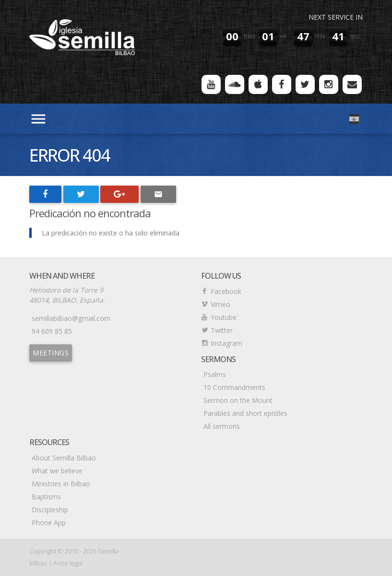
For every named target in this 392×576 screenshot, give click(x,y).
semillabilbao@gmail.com (71, 318)
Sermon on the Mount (238, 400)
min (320, 36)
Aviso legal (68, 563)
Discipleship (50, 510)
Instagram (226, 343)
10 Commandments (234, 387)
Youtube (224, 317)
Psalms (215, 374)
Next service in (336, 17)
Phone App (49, 523)
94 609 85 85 (52, 331)
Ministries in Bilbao (61, 484)
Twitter (222, 330)
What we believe (57, 471)
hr (283, 36)
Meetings (51, 353)
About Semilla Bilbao (64, 458)
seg (355, 36)
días (249, 36)
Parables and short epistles (245, 413)
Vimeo (220, 304)
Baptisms (46, 497)
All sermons (222, 426)
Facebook (226, 291)
